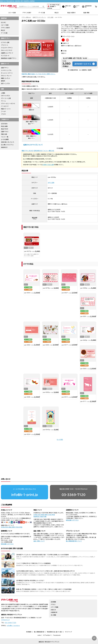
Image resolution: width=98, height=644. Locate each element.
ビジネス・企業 (5, 42)
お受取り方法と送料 (48, 165)
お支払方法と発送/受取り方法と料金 (12, 520)
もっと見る (60, 440)
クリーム (3, 101)
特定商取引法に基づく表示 (55, 625)
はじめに (4, 22)
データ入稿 (42, 13)
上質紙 (3, 93)
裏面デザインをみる (27, 151)
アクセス (53, 597)
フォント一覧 (5, 137)
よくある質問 (5, 139)
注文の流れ (4, 124)
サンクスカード (5, 56)
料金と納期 (4, 126)
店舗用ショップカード (7, 53)
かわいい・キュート (6, 76)
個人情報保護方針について (74, 534)
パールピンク (5, 106)
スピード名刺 (12, 13)
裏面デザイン (31, 124)
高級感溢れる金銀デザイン (9, 58)
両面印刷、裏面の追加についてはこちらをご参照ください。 (39, 74)
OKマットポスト (6, 96)
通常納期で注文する (85, 64)
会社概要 (53, 595)
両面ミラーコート (6, 109)
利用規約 (29, 625)
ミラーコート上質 (6, 98)
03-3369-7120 (73, 488)
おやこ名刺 (50, 17)
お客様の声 (54, 605)
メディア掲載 (54, 600)
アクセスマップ (5, 613)
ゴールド (3, 111)
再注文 (57, 13)
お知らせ (53, 603)
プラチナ (4, 114)
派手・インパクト (6, 84)
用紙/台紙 (4, 134)
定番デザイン (5, 68)
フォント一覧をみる (49, 151)
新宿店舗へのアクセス (72, 513)
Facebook (57, 628)
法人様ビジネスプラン (7, 145)
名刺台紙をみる (38, 151)
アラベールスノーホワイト (8, 104)
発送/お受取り (71, 13)
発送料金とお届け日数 (40, 509)
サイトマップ (68, 625)
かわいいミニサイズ (7, 50)
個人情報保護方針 (39, 625)
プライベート (5, 45)
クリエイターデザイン (7, 48)
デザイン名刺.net (26, 17)
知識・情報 (86, 13)
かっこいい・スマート (7, 73)
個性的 (3, 81)
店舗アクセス (5, 132)
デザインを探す (27, 13)
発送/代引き (5, 129)
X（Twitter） (47, 628)
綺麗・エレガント (6, 78)
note (39, 628)
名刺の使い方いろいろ (8, 142)
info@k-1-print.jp (25, 488)
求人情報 (53, 608)
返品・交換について (39, 534)
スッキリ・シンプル (6, 70)
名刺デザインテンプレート (39, 17)
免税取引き (4, 147)
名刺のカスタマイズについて (33, 145)
